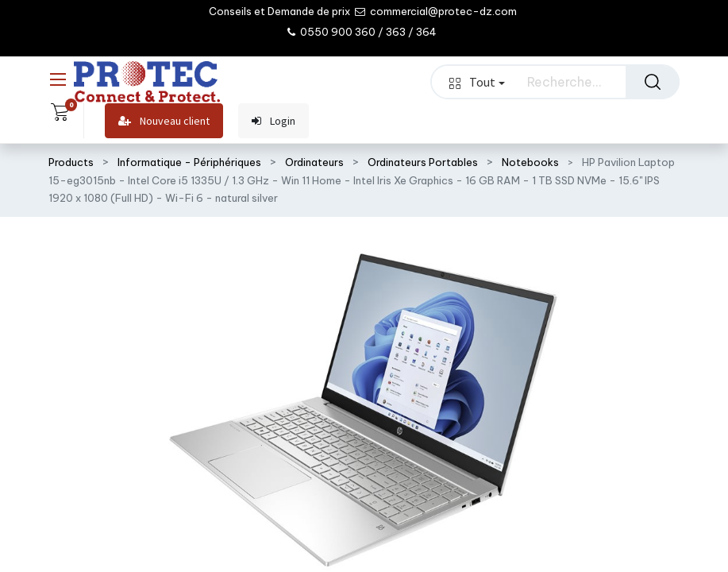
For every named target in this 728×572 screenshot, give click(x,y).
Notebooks (530, 162)
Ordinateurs (314, 162)
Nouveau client (164, 121)
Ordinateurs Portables (423, 162)
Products (71, 162)
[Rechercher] (653, 82)
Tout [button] (477, 82)
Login (273, 121)
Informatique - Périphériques (189, 162)
